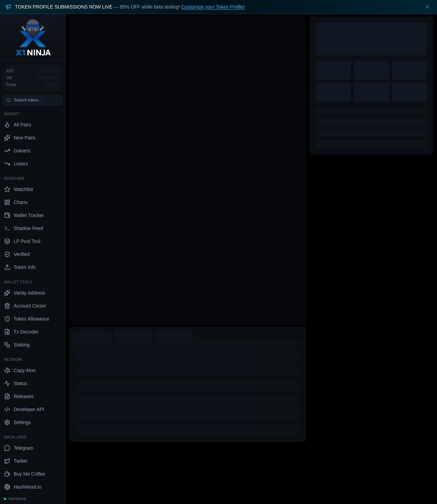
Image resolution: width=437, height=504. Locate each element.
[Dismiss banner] (427, 7)
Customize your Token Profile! (213, 7)
